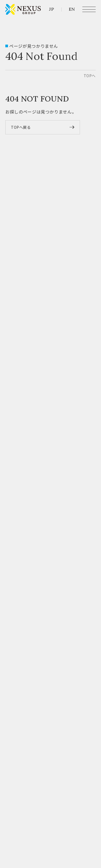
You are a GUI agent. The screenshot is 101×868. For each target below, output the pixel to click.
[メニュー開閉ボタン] (89, 9)
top (90, 76)
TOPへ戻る (21, 127)
